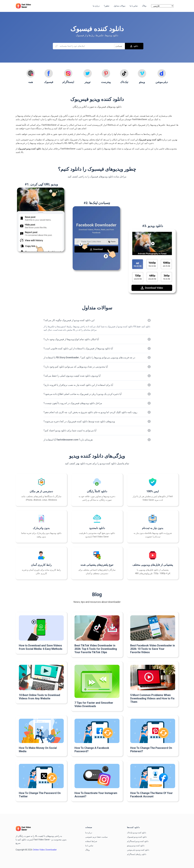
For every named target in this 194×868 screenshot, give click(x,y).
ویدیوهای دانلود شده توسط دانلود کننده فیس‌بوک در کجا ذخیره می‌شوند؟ (79, 421)
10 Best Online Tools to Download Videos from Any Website (39, 697)
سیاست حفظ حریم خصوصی (96, 837)
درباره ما (89, 833)
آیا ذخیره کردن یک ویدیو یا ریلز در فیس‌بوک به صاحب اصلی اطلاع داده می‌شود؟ (83, 394)
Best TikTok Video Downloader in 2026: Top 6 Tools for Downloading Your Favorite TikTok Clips (96, 649)
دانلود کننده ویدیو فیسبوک (137, 837)
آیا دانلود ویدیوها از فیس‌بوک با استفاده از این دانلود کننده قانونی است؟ (78, 348)
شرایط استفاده (91, 841)
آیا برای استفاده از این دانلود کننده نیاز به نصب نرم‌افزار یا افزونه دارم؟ (78, 385)
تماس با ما (89, 846)
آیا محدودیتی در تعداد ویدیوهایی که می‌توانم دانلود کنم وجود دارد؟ (76, 367)
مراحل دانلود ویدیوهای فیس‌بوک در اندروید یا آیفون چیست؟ (73, 403)
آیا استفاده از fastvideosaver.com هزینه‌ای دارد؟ (68, 440)
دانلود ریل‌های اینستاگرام (137, 854)
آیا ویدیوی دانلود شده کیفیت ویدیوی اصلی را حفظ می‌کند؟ (72, 376)
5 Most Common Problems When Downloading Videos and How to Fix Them (152, 698)
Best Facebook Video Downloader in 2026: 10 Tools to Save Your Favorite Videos (153, 649)
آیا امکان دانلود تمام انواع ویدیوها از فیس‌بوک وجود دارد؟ (71, 339)
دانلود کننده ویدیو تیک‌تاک (137, 833)
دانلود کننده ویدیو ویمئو (136, 846)
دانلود (134, 46)
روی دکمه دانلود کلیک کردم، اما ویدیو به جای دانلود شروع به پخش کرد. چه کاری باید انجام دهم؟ (90, 412)
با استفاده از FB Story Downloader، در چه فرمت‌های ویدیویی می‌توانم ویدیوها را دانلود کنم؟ (89, 357)
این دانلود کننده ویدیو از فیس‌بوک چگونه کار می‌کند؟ (69, 320)
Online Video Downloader (45, 850)
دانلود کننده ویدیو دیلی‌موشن (138, 850)
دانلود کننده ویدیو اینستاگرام (138, 841)
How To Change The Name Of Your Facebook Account (151, 795)
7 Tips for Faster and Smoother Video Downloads (94, 704)
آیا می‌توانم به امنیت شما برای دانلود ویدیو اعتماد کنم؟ (70, 430)
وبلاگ (87, 850)
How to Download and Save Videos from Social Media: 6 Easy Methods (41, 647)
